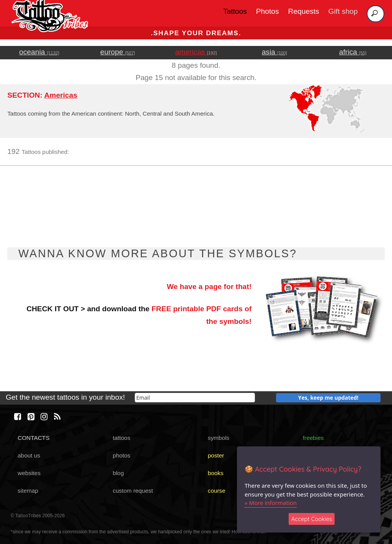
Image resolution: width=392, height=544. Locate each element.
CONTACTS (33, 438)
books (216, 473)
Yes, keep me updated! (328, 398)
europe (118, 52)
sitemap (28, 491)
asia (274, 52)
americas (196, 52)
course (217, 491)
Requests (304, 11)
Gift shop (343, 11)
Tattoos (235, 11)
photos (121, 455)
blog (118, 473)
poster (216, 455)
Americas (60, 95)
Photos (268, 11)
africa (353, 52)
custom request (133, 491)
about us (29, 455)
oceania (39, 52)
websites (29, 473)
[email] (195, 398)
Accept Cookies (312, 519)
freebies (313, 438)
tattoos (121, 438)
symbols (219, 438)
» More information (271, 503)
